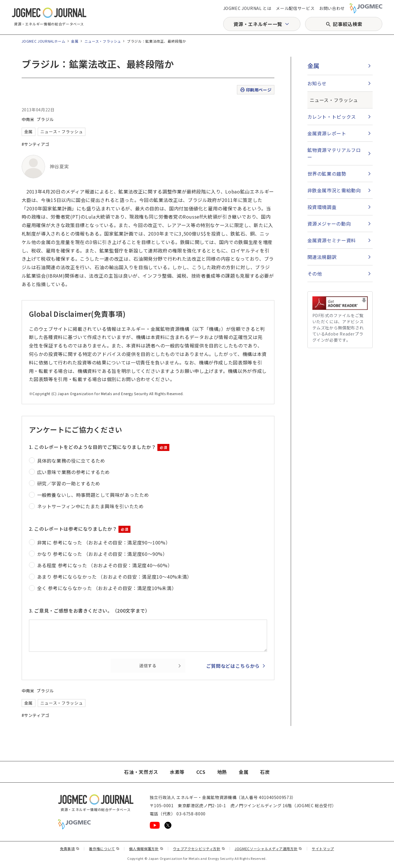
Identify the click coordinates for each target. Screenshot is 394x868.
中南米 (28, 119)
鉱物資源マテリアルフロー (334, 153)
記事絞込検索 (347, 24)
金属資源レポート (327, 133)
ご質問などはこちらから (233, 666)
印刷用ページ (256, 90)
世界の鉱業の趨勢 (327, 174)
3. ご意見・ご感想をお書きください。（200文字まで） (90, 611)
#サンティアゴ (36, 144)
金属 (75, 41)
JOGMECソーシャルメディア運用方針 (268, 849)
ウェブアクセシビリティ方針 (199, 849)
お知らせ (317, 83)
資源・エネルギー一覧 (258, 24)
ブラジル (45, 119)
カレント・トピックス (332, 117)
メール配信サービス (295, 8)
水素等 (177, 772)
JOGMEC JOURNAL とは (247, 8)
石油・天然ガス (141, 772)
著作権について (104, 849)
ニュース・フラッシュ (103, 41)
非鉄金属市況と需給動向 (334, 190)
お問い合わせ (332, 8)
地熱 (222, 772)
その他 (315, 274)
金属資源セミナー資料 (332, 240)
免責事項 (70, 849)
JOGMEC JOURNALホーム (44, 41)
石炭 (265, 772)
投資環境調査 (322, 207)
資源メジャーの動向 (329, 224)
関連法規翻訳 (322, 257)
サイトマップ (323, 849)
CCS (201, 772)
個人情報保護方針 (146, 849)
